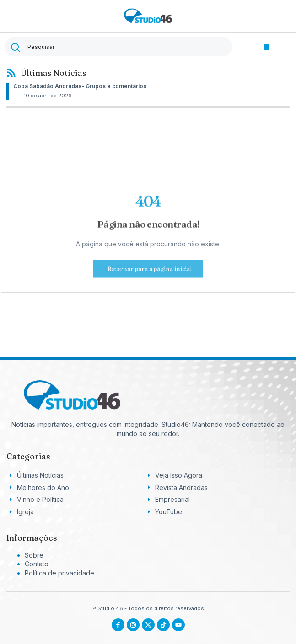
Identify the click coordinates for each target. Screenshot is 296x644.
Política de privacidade (59, 573)
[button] (266, 47)
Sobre (34, 555)
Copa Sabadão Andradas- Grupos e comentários (80, 86)
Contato (37, 564)
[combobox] (118, 47)
